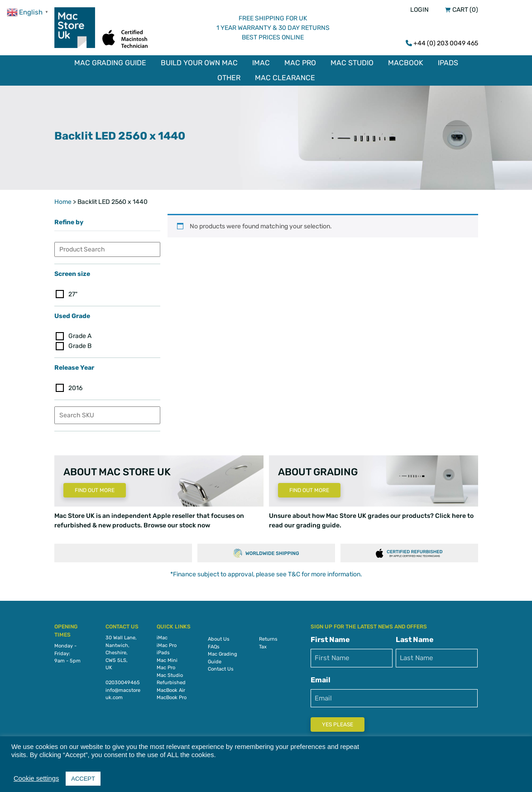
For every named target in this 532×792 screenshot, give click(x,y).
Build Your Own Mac (199, 63)
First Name (330, 637)
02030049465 (123, 680)
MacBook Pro (172, 695)
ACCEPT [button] (83, 779)
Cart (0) (465, 10)
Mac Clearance (285, 78)
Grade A (80, 334)
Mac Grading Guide (110, 63)
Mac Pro (300, 63)
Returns (268, 637)
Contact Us (221, 667)
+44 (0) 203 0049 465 (446, 43)
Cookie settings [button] (36, 778)
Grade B (80, 344)
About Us (219, 637)
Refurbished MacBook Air (171, 684)
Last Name (415, 637)
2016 (75, 386)
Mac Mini (167, 658)
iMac (261, 63)
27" (73, 292)
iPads (448, 63)
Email (321, 678)
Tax (263, 645)
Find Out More (95, 488)
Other (229, 78)
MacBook (406, 63)
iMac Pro (167, 643)
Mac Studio (352, 63)
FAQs (214, 645)
